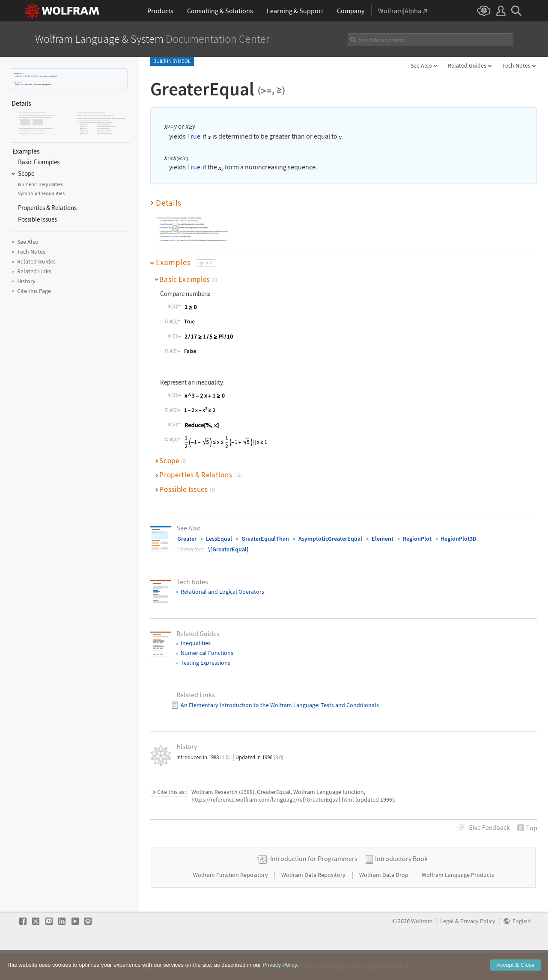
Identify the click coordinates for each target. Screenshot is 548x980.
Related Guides (467, 65)
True (21, 76)
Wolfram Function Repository (231, 902)
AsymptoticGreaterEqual (330, 539)
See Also (421, 65)
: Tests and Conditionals (348, 705)
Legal (447, 949)
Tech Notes (516, 65)
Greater (187, 539)
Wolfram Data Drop (384, 902)
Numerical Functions (207, 653)
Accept (516, 968)
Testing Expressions (205, 663)
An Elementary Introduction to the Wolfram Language (249, 705)
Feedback (489, 827)
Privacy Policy (478, 949)
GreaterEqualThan (265, 539)
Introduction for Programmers (314, 886)
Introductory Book (401, 886)
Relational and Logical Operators (222, 592)
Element (383, 539)
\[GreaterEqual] (228, 549)
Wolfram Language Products (458, 902)
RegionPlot (417, 539)
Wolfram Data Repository (314, 902)
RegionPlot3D (459, 539)
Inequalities (196, 643)
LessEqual (219, 539)
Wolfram (422, 949)
